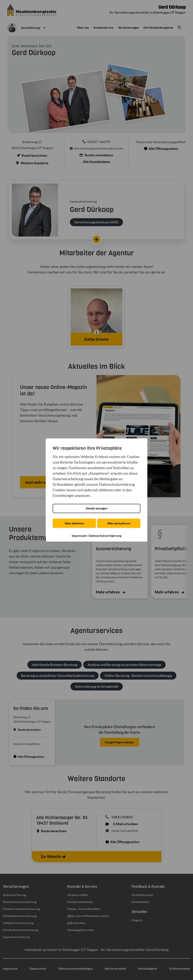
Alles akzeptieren (119, 523)
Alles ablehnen (74, 523)
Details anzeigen (97, 508)
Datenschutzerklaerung (105, 536)
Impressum (79, 536)
